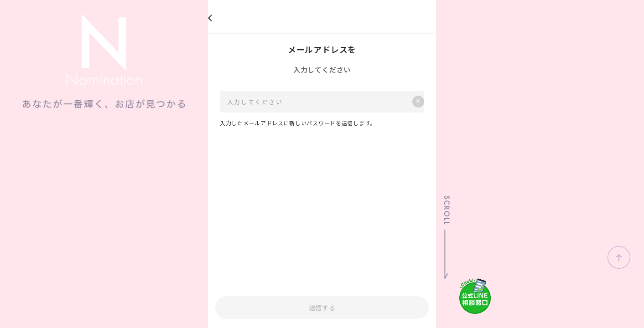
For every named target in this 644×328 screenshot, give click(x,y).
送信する (322, 307)
